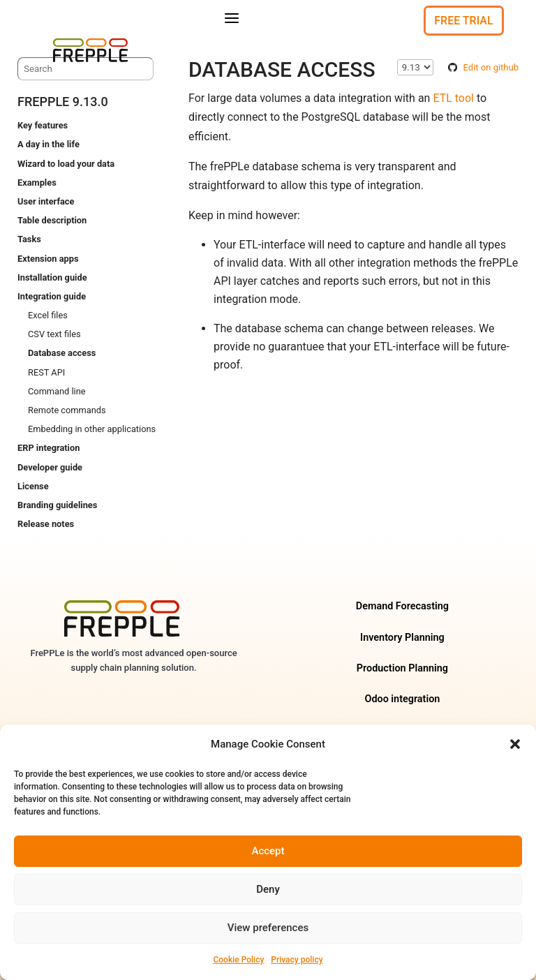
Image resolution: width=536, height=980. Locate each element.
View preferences (268, 928)
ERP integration (49, 448)
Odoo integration (402, 699)
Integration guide (52, 296)
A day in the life (49, 144)
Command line (57, 391)
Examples (37, 183)
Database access (62, 353)
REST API (46, 372)
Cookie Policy (238, 960)
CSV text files (54, 334)
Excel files (48, 315)
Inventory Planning (402, 638)
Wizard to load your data (66, 164)
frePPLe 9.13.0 (63, 102)
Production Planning (402, 668)
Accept (268, 851)
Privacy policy (297, 960)
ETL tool (453, 98)
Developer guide (50, 467)
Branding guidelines (57, 505)
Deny (268, 889)
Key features (43, 125)
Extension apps (48, 259)
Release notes (46, 524)
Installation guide (52, 277)
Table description (52, 220)
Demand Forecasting (402, 606)
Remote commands (67, 410)
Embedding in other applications (92, 429)
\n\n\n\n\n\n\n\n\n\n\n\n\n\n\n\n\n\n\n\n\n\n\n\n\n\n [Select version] (415, 67)
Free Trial (463, 21)
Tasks (29, 239)
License (33, 486)
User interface (46, 201)
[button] (515, 744)
